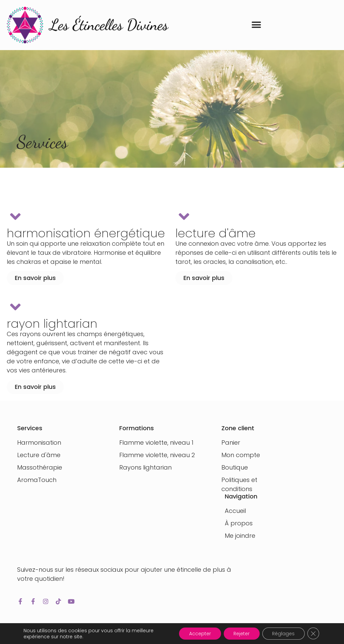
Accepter (199, 634)
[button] (256, 25)
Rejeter (241, 634)
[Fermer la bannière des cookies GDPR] (313, 634)
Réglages (283, 634)
